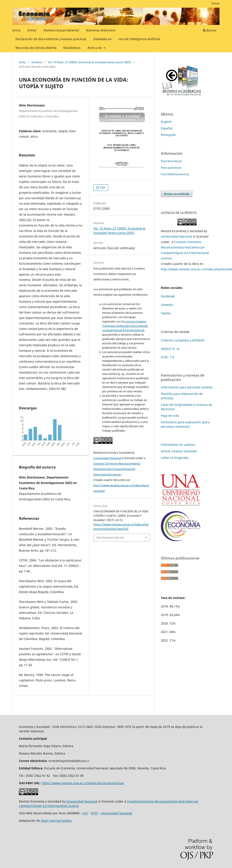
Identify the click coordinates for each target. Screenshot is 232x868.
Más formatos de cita (110, 537)
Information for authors (178, 445)
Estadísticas (72, 48)
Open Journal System (56, 821)
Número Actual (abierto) (61, 30)
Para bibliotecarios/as (175, 174)
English (166, 122)
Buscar (210, 30)
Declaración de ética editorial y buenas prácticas (51, 39)
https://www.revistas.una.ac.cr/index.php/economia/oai (83, 783)
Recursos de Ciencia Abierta (36, 48)
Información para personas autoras (187, 387)
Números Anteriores (101, 30)
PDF (102, 188)
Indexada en (103, 39)
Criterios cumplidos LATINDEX (183, 340)
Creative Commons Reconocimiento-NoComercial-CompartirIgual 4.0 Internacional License (117, 469)
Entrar (32, 30)
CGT (85, 813)
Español (167, 128)
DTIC (94, 813)
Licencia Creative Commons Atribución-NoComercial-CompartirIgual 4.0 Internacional (125, 326)
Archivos (37, 62)
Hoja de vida (170, 416)
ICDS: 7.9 (167, 357)
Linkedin (167, 305)
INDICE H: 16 (170, 349)
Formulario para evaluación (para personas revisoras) (185, 424)
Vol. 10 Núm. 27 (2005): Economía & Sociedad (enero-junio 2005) (89, 62)
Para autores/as (171, 168)
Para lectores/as (171, 161)
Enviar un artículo (177, 194)
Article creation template (179, 451)
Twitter (166, 313)
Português (168, 135)
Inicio (16, 30)
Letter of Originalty (175, 458)
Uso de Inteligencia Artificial (139, 39)
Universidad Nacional (107, 458)
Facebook (168, 296)
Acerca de (95, 48)
